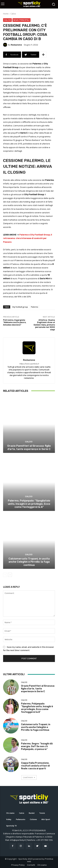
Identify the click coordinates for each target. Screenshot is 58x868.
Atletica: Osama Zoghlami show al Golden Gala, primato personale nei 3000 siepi (44, 325)
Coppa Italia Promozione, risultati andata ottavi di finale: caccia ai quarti (35, 766)
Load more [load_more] (29, 777)
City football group (20, 307)
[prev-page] (5, 575)
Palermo (35, 307)
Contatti (31, 865)
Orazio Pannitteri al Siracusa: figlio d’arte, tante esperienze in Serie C (29, 447)
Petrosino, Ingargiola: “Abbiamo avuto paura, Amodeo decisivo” (15, 322)
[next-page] (10, 575)
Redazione (16, 45)
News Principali (21, 20)
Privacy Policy (18, 865)
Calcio (13, 14)
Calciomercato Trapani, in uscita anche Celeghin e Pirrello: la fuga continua (29, 562)
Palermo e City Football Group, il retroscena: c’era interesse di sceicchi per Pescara (28, 238)
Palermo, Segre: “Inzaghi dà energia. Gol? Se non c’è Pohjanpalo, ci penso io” (37, 746)
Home (6, 14)
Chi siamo (42, 865)
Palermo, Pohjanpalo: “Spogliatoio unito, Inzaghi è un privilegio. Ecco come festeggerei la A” (29, 504)
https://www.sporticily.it (29, 364)
